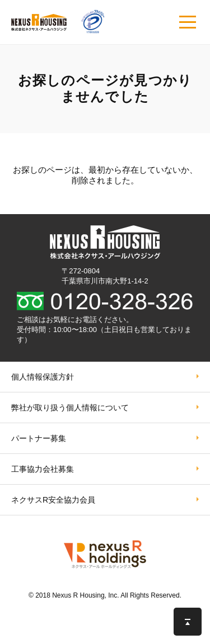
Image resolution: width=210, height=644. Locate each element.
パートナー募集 (39, 438)
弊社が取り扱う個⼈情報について (70, 408)
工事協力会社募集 (43, 469)
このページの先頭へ (188, 622)
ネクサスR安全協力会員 (53, 500)
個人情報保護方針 (43, 377)
